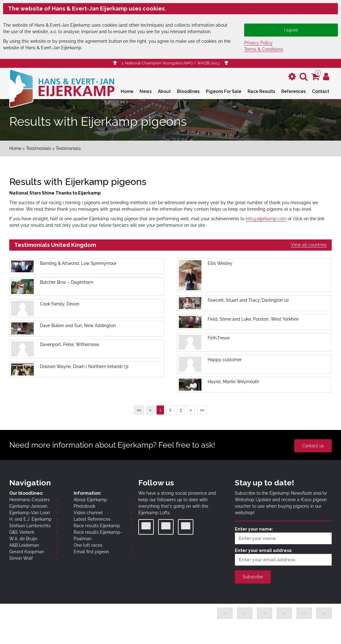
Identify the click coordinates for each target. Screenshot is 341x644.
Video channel (88, 513)
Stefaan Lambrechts (30, 526)
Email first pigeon (91, 552)
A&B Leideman (24, 545)
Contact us (313, 446)
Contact (321, 91)
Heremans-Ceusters (30, 500)
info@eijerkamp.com (266, 219)
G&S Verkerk (22, 532)
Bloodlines (188, 91)
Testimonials (39, 148)
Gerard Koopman (27, 552)
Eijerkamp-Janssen (28, 506)
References (294, 91)
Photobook (84, 506)
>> (202, 410)
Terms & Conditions (264, 49)
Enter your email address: (283, 557)
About (164, 91)
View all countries (309, 245)
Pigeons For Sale (224, 91)
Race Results (261, 91)
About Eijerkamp (90, 500)
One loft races (88, 545)
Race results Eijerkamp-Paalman (98, 535)
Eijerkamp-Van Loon (30, 513)
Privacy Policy (258, 43)
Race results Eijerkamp (97, 526)
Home (127, 91)
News (146, 91)
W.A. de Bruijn (23, 539)
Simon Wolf (21, 558)
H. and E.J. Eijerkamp (30, 519)
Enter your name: (283, 535)
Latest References (92, 519)
